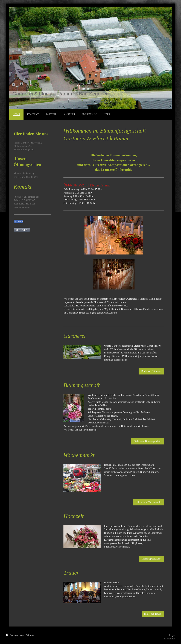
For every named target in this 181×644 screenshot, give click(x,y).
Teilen (18, 222)
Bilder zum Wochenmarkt (148, 502)
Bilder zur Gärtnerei (151, 371)
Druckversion (15, 635)
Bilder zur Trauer (153, 614)
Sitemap (30, 635)
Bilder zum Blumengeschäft (147, 441)
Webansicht (170, 639)
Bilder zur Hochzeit (151, 559)
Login (172, 635)
